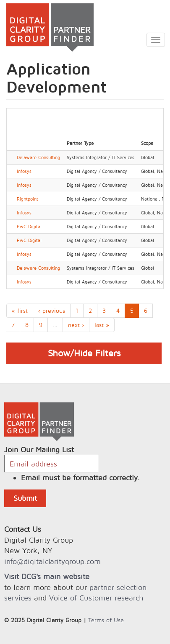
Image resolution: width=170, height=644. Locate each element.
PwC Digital (29, 227)
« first (20, 310)
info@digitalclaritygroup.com (52, 561)
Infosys (24, 171)
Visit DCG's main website (47, 576)
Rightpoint (27, 199)
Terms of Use (106, 620)
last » (102, 325)
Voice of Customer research (96, 598)
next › (76, 325)
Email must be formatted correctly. (80, 478)
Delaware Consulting (38, 157)
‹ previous (52, 310)
